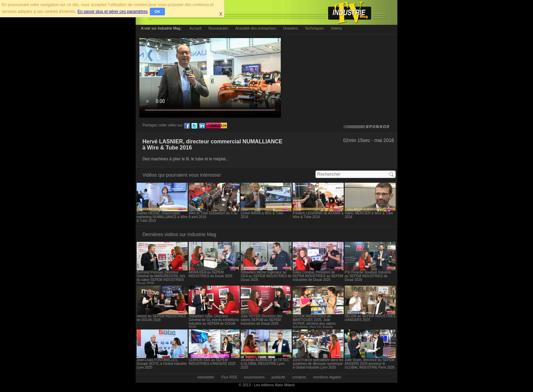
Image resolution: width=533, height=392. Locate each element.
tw (194, 126)
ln (202, 126)
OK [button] (158, 12)
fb (187, 126)
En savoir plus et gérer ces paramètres (113, 12)
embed (217, 126)
